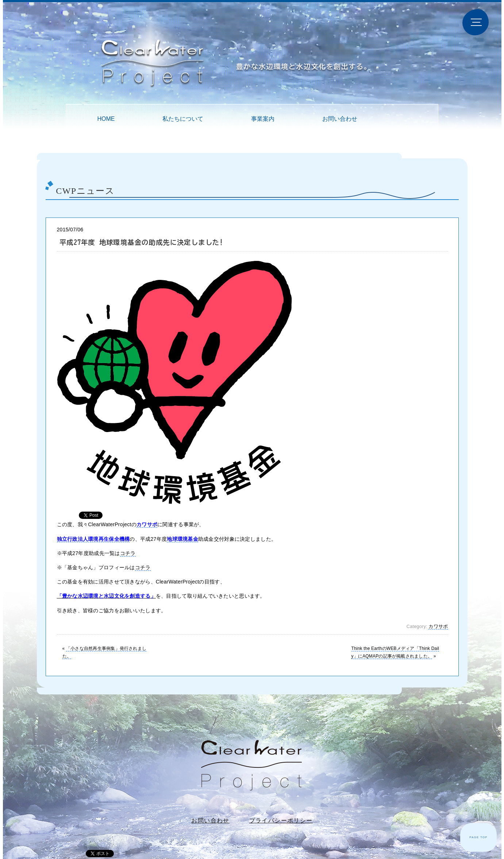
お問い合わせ (340, 119)
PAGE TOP (478, 837)
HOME (106, 119)
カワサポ (438, 627)
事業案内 (263, 119)
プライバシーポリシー (281, 821)
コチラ (128, 553)
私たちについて (183, 119)
